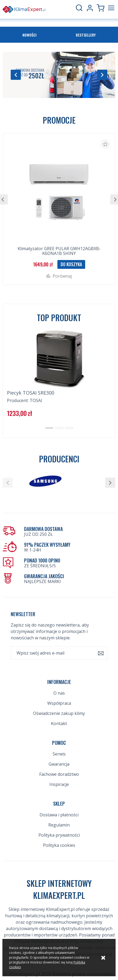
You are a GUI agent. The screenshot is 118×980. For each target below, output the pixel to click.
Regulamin (59, 825)
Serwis (59, 754)
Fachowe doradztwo (59, 774)
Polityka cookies (59, 845)
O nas (59, 693)
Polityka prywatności (59, 835)
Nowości (29, 35)
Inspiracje (59, 784)
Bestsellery (86, 35)
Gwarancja (59, 764)
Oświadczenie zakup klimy (59, 713)
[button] (16, 75)
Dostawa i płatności (59, 815)
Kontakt (59, 723)
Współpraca (59, 703)
